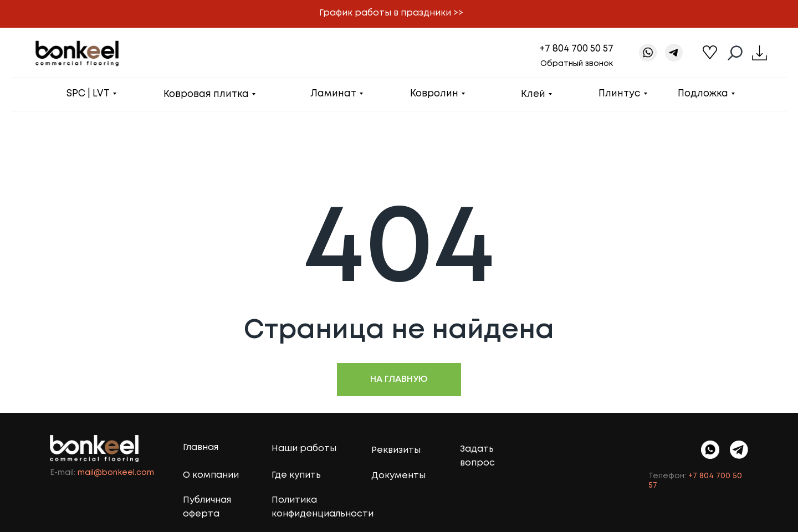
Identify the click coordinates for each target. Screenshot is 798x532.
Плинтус (620, 94)
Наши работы (304, 449)
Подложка (703, 94)
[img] (739, 450)
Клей (533, 94)
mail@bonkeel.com (116, 473)
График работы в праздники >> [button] (391, 13)
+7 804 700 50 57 (576, 49)
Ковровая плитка (206, 94)
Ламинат (333, 94)
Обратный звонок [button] (577, 64)
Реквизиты (396, 450)
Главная (201, 447)
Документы (398, 476)
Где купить (296, 475)
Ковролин (434, 94)
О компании (211, 475)
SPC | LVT (88, 94)
